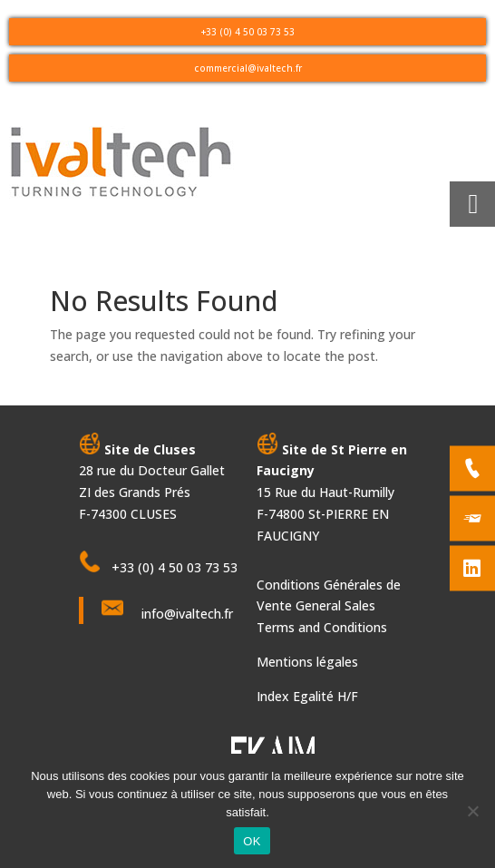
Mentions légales (307, 662)
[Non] (472, 811)
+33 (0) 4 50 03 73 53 (248, 32)
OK (252, 841)
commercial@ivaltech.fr (248, 68)
